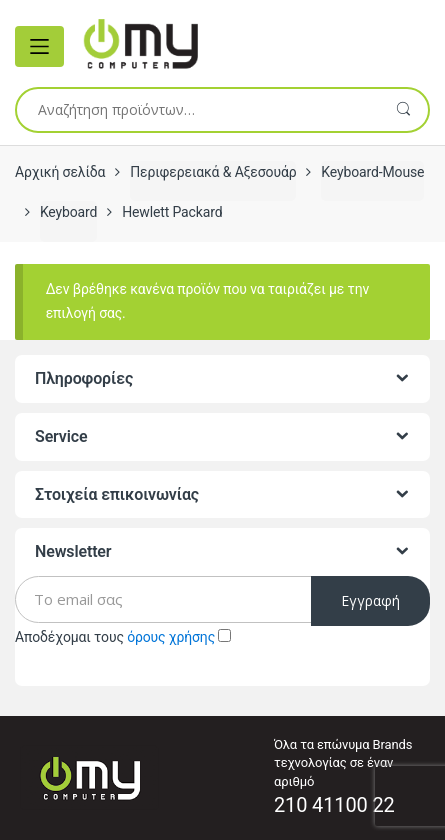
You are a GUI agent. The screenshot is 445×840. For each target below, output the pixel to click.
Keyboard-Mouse (372, 172)
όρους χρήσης (171, 637)
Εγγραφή (370, 600)
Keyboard (68, 212)
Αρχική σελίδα (60, 172)
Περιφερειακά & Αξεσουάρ (213, 172)
